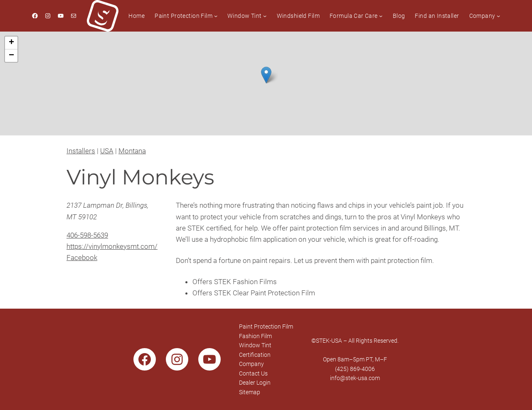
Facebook (82, 258)
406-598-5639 (87, 235)
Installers (81, 151)
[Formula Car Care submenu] (381, 16)
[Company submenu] (498, 16)
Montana (132, 151)
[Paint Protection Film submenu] (216, 16)
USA (107, 151)
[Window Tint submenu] (265, 16)
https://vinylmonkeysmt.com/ (112, 246)
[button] (266, 75)
